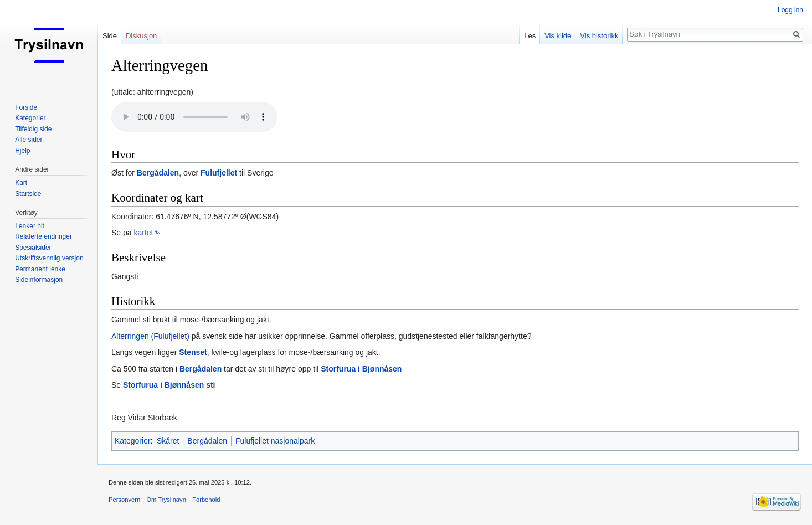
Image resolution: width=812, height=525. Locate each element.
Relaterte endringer (43, 236)
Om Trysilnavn (166, 500)
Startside (28, 194)
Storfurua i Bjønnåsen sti (169, 385)
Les (530, 36)
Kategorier (133, 441)
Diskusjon (141, 36)
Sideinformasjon (39, 280)
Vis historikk (599, 36)
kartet (143, 233)
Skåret (168, 441)
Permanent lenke (40, 269)
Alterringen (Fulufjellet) (150, 336)
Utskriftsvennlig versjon (49, 258)
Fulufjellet (219, 173)
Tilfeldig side (33, 129)
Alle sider (29, 140)
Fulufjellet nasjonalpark (275, 441)
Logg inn (790, 10)
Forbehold (206, 500)
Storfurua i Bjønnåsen (361, 369)
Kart (21, 183)
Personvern (124, 500)
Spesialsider (33, 248)
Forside (26, 107)
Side (110, 36)
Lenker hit (30, 226)
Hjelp (22, 151)
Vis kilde (558, 36)
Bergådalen (158, 173)
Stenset (193, 352)
